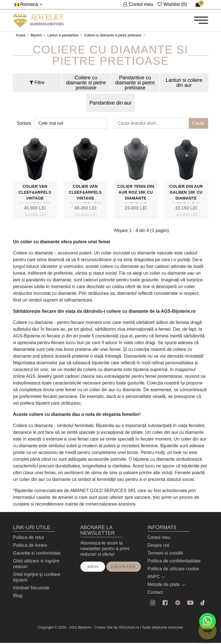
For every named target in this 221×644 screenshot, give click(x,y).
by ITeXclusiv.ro (126, 628)
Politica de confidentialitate (174, 562)
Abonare (124, 568)
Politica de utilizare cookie (173, 570)
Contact (155, 594)
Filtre (37, 84)
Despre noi (158, 547)
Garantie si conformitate (37, 554)
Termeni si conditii (165, 554)
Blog (18, 597)
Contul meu (159, 539)
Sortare (24, 124)
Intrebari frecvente (31, 589)
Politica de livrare (30, 547)
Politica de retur (29, 539)
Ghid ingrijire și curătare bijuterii (37, 579)
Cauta (198, 124)
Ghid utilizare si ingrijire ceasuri (36, 565)
